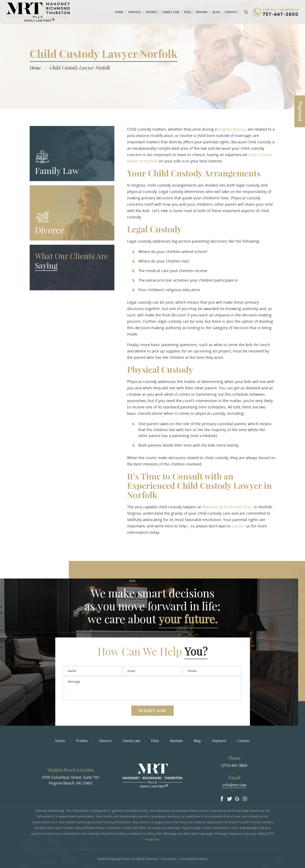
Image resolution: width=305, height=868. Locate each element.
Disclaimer (169, 859)
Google (237, 798)
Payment (219, 741)
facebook (222, 798)
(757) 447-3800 (234, 765)
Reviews (202, 12)
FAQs (188, 12)
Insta (245, 798)
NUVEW (103, 859)
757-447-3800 (281, 15)
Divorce (152, 12)
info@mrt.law (234, 785)
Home (119, 12)
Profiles (134, 12)
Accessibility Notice (194, 859)
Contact (231, 12)
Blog (216, 12)
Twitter (230, 798)
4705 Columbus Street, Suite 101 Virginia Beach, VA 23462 (71, 780)
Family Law (171, 12)
